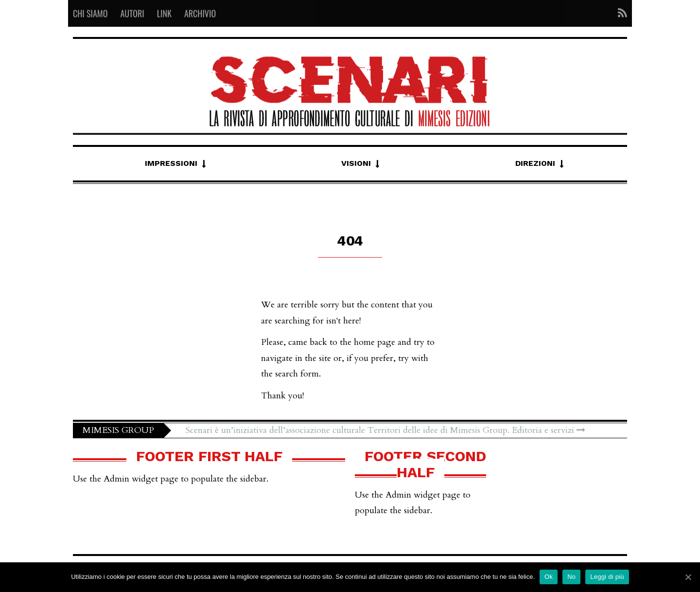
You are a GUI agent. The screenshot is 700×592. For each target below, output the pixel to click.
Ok (549, 577)
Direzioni (535, 163)
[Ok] (688, 577)
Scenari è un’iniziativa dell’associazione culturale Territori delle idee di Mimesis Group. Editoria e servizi (385, 430)
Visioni (356, 163)
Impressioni (171, 163)
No (571, 577)
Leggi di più (607, 577)
